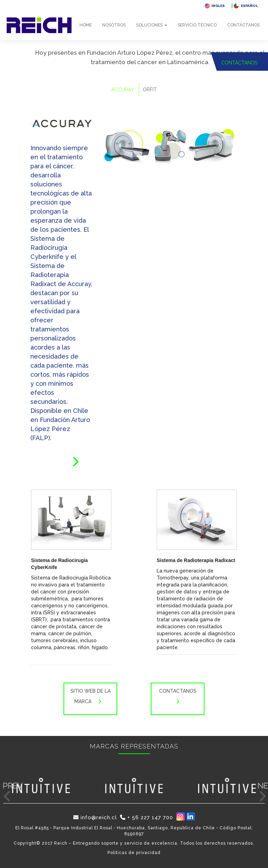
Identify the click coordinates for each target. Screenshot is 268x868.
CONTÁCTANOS (239, 63)
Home (86, 25)
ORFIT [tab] (150, 90)
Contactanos (178, 699)
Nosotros (114, 25)
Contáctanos (243, 25)
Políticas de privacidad (134, 853)
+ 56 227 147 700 (147, 817)
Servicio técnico (197, 25)
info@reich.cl (95, 817)
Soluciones (152, 25)
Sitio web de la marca (91, 699)
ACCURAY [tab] (123, 90)
